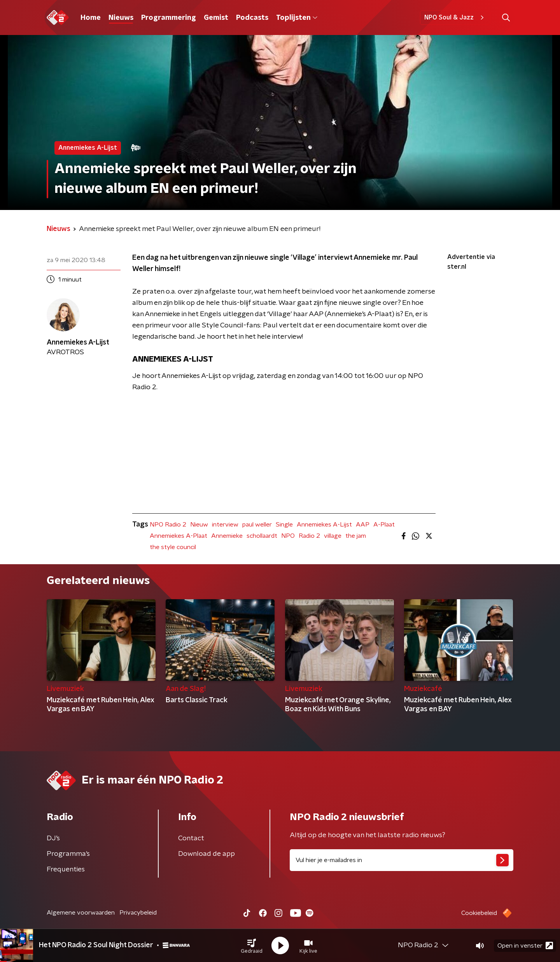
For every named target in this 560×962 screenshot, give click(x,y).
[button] (252, 946)
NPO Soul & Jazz (455, 17)
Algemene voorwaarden (81, 913)
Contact (191, 838)
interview (225, 525)
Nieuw (199, 525)
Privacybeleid (138, 913)
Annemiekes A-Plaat (178, 536)
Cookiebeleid (479, 913)
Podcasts (252, 18)
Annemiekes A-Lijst (324, 525)
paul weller (257, 525)
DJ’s (53, 838)
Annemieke (227, 536)
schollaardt (262, 536)
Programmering (169, 18)
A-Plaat (384, 525)
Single (284, 525)
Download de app (206, 854)
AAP (363, 525)
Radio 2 (309, 536)
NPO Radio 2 (168, 525)
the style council (173, 547)
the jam (356, 536)
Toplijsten (297, 18)
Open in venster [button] (525, 945)
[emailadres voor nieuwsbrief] (402, 860)
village (333, 536)
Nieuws (121, 18)
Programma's (68, 854)
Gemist (216, 18)
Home (91, 18)
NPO (288, 536)
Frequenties (66, 869)
